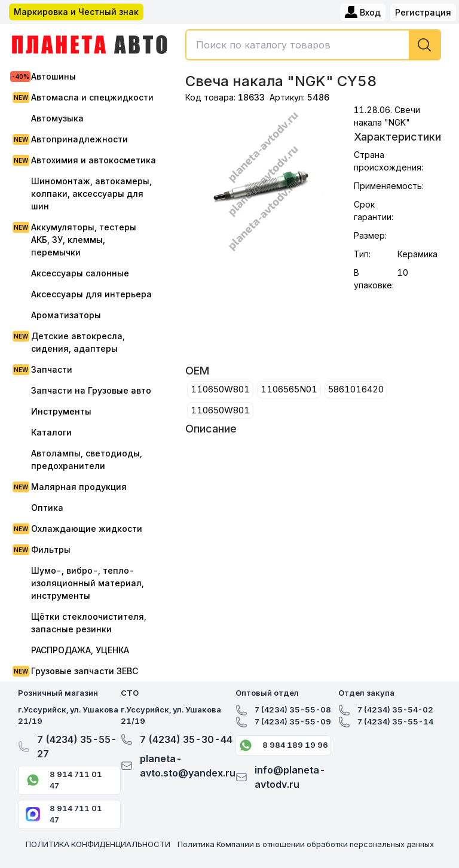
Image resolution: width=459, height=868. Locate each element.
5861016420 (356, 389)
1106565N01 (289, 389)
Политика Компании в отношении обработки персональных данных (306, 844)
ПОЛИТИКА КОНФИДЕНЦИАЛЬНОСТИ (98, 844)
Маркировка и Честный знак (76, 12)
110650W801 (220, 389)
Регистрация (423, 12)
